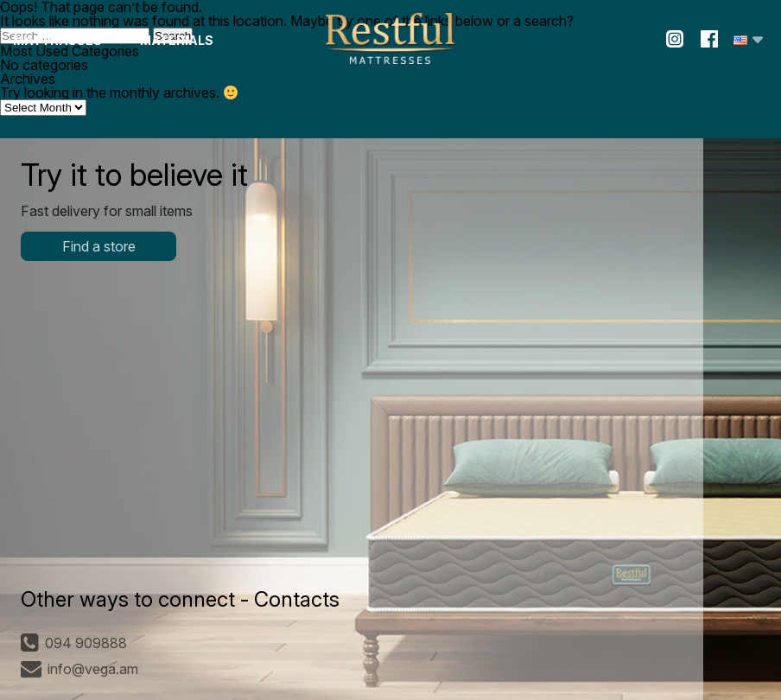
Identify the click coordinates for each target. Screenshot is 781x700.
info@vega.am (79, 668)
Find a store (99, 246)
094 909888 (74, 643)
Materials (177, 40)
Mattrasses (57, 40)
